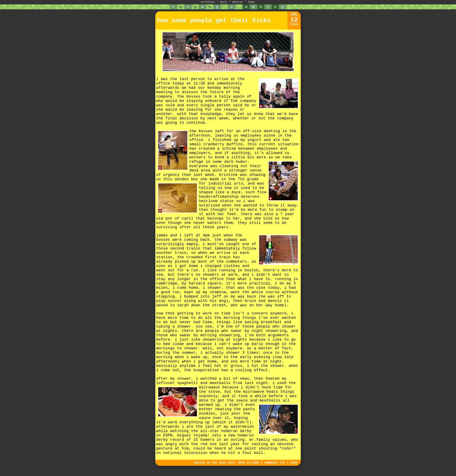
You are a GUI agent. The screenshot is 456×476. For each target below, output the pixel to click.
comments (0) (275, 463)
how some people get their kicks (214, 21)
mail (224, 2)
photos (238, 2)
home (252, 2)
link (294, 463)
